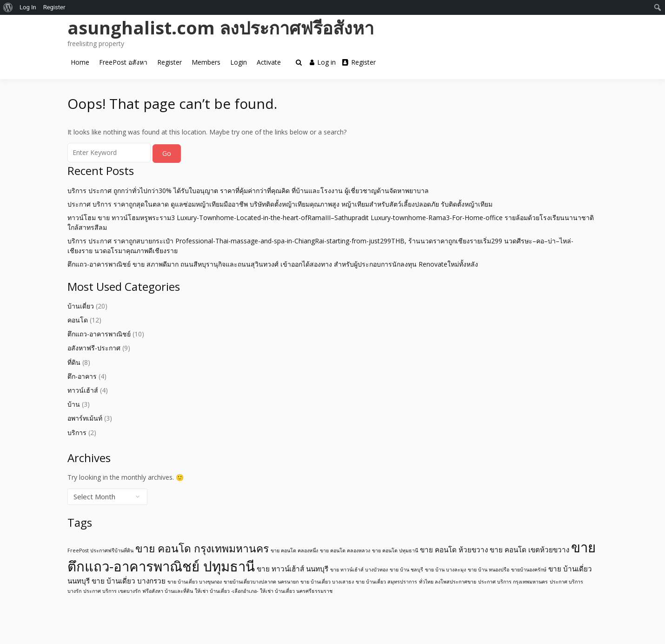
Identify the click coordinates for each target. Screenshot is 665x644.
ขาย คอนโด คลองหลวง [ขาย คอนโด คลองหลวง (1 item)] (345, 550)
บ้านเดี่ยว (81, 306)
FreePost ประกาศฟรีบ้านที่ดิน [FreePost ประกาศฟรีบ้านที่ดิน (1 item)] (100, 550)
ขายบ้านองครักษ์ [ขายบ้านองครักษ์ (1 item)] (529, 570)
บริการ (77, 433)
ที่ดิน (74, 362)
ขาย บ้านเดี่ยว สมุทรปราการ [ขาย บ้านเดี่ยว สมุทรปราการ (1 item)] (386, 582)
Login (239, 62)
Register (170, 62)
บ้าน (74, 404)
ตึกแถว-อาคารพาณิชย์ (99, 334)
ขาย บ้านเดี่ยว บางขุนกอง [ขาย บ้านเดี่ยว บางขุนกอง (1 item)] (195, 582)
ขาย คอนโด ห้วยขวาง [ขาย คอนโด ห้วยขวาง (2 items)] (454, 550)
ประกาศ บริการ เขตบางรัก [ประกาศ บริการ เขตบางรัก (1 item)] (112, 591)
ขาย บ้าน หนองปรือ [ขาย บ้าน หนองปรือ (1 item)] (489, 570)
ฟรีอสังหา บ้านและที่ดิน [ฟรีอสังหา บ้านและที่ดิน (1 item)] (168, 591)
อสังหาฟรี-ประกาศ (94, 348)
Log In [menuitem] (28, 7)
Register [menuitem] (54, 7)
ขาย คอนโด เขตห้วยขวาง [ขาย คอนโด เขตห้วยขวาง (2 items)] (529, 550)
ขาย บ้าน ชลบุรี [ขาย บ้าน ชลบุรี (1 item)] (406, 570)
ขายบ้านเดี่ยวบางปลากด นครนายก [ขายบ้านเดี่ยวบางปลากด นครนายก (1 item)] (261, 582)
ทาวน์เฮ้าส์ (83, 390)
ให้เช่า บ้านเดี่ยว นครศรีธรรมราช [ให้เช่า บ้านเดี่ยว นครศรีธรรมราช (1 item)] (296, 591)
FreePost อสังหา (123, 62)
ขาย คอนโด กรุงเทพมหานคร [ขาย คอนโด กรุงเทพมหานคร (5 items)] (202, 548)
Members (206, 62)
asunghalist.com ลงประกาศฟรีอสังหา (221, 27)
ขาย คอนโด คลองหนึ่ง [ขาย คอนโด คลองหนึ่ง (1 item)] (294, 550)
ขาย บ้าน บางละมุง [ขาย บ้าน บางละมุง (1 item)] (446, 570)
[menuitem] (8, 7)
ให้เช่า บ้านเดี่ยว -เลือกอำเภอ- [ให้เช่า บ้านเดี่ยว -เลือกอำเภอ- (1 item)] (226, 591)
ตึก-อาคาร (82, 376)
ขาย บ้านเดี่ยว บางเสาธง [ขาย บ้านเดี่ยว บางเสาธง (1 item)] (327, 582)
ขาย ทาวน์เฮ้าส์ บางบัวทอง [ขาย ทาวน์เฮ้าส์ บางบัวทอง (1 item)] (359, 570)
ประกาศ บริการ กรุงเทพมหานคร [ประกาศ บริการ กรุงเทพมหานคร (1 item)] (513, 582)
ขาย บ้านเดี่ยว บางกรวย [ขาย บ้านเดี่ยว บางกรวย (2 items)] (129, 581)
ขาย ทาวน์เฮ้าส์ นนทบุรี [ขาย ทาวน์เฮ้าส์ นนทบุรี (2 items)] (293, 569)
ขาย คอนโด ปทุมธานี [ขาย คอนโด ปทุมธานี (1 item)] (395, 550)
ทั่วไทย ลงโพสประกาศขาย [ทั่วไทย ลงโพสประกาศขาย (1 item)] (448, 582)
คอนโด (78, 320)
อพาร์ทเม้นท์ (85, 418)
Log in (323, 62)
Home (80, 62)
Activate (269, 62)
